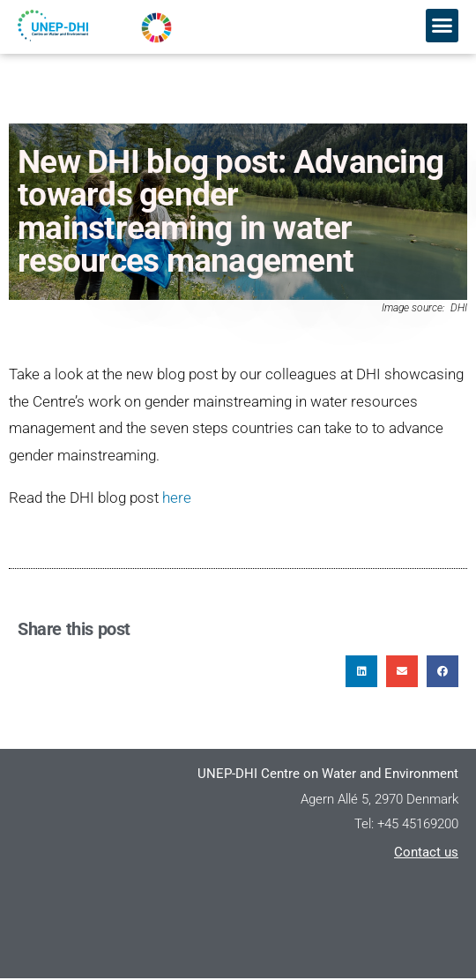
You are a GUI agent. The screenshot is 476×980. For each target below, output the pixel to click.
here (177, 498)
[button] (443, 26)
